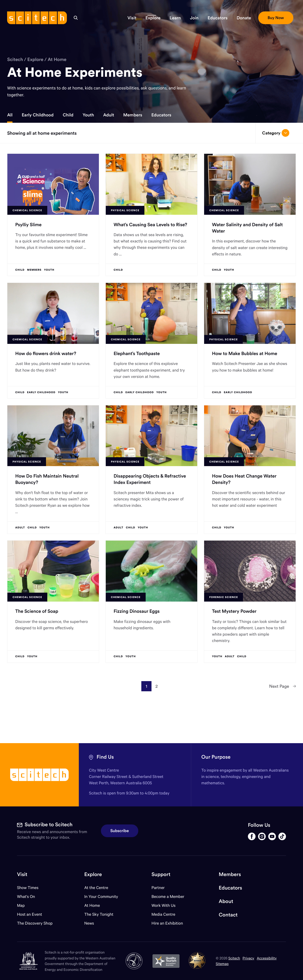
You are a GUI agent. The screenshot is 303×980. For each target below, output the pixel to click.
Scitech (15, 59)
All (10, 115)
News (89, 923)
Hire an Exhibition (167, 923)
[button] (132, 18)
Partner (158, 888)
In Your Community (101, 897)
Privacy (248, 958)
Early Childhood (38, 115)
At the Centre (96, 888)
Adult (109, 115)
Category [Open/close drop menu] (276, 133)
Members (133, 115)
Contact (228, 915)
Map (24, 905)
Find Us (105, 757)
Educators (161, 115)
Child (68, 115)
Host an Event (30, 914)
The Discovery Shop (35, 923)
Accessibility (267, 958)
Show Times (28, 888)
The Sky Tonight (99, 914)
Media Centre (163, 914)
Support (161, 874)
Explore (35, 59)
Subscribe (120, 831)
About (226, 901)
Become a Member (168, 897)
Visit (22, 874)
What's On (26, 897)
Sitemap (222, 964)
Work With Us (163, 905)
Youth (88, 115)
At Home (57, 59)
